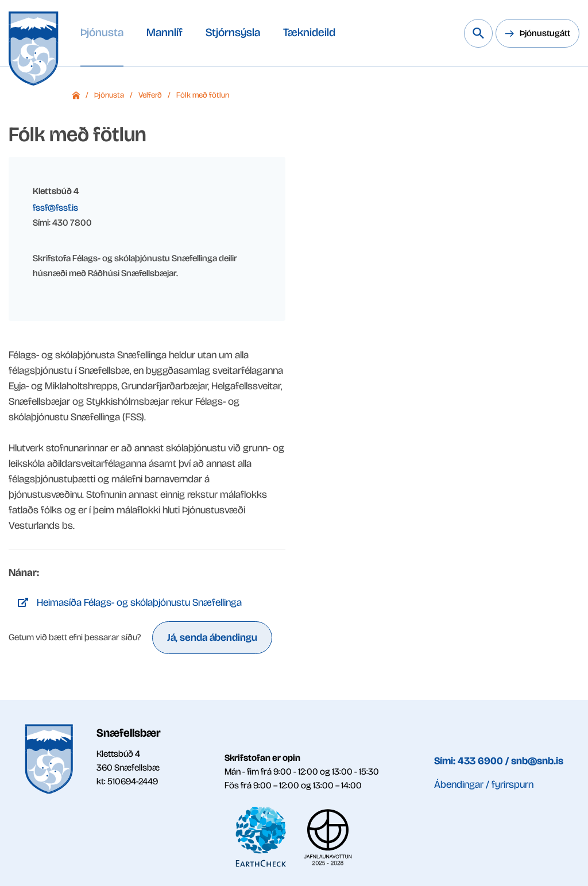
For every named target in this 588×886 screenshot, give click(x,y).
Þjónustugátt (545, 33)
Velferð (150, 95)
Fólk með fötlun (203, 95)
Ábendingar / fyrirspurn (484, 784)
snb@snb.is (537, 761)
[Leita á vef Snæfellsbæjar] (478, 33)
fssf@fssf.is (55, 208)
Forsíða (76, 95)
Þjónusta (109, 95)
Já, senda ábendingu (212, 637)
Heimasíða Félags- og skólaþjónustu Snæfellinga (139, 602)
